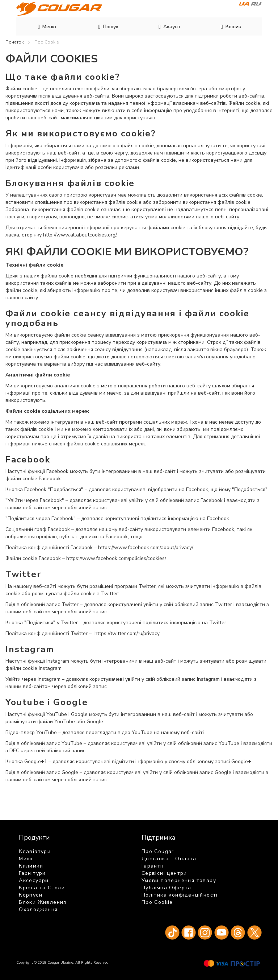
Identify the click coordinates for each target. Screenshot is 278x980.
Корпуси (31, 895)
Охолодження (38, 909)
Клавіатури (35, 851)
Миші (26, 859)
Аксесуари (34, 880)
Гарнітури (32, 873)
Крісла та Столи (42, 888)
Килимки (31, 866)
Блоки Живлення (43, 902)
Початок (15, 42)
